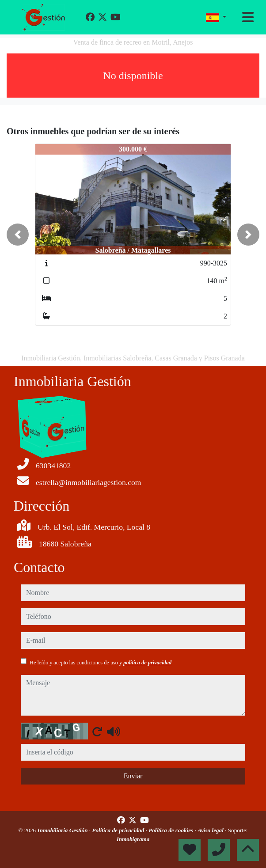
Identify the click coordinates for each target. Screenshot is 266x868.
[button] (18, 235)
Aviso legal (211, 830)
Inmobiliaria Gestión (63, 830)
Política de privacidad (119, 830)
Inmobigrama (133, 839)
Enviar (133, 776)
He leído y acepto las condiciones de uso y (101, 663)
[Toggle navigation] (248, 17)
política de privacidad (147, 663)
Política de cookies (171, 830)
